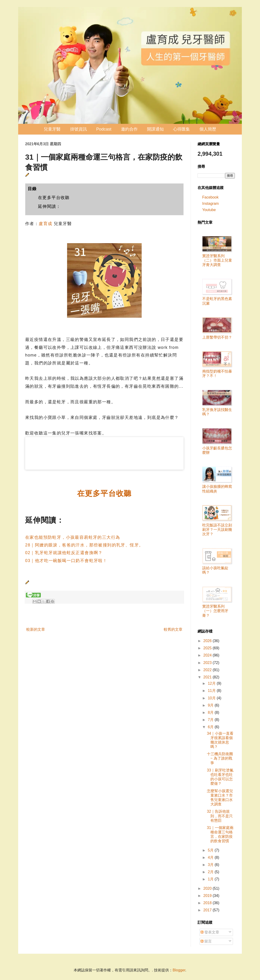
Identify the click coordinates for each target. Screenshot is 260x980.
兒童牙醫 (52, 129)
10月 (212, 698)
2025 (208, 648)
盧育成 (45, 224)
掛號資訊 (79, 129)
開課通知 (155, 129)
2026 (208, 641)
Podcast (104, 129)
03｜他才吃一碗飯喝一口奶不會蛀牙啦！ (66, 561)
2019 (208, 896)
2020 (208, 888)
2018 (208, 903)
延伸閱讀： (49, 206)
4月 (211, 857)
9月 (211, 705)
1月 (211, 879)
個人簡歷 (208, 129)
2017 (208, 910)
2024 (208, 655)
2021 (208, 677)
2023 (208, 663)
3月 (211, 865)
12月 (212, 683)
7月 (211, 720)
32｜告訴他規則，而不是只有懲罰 (220, 816)
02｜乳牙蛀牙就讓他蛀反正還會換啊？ (64, 553)
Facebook (210, 197)
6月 (211, 727)
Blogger (179, 970)
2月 (211, 872)
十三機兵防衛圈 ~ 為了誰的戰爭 (220, 758)
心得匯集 (181, 129)
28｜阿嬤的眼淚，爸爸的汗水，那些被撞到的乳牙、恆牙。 (84, 545)
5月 (211, 850)
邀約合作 (129, 129)
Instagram (210, 204)
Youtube (209, 210)
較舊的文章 (173, 629)
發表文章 (210, 932)
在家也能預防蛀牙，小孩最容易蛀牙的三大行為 (73, 537)
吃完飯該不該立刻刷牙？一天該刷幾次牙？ (217, 530)
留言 (206, 941)
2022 (208, 670)
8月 (211, 712)
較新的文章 (36, 629)
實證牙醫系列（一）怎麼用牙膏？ (215, 611)
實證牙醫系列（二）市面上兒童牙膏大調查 (217, 260)
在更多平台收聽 (54, 198)
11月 (212, 691)
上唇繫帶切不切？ (217, 337)
